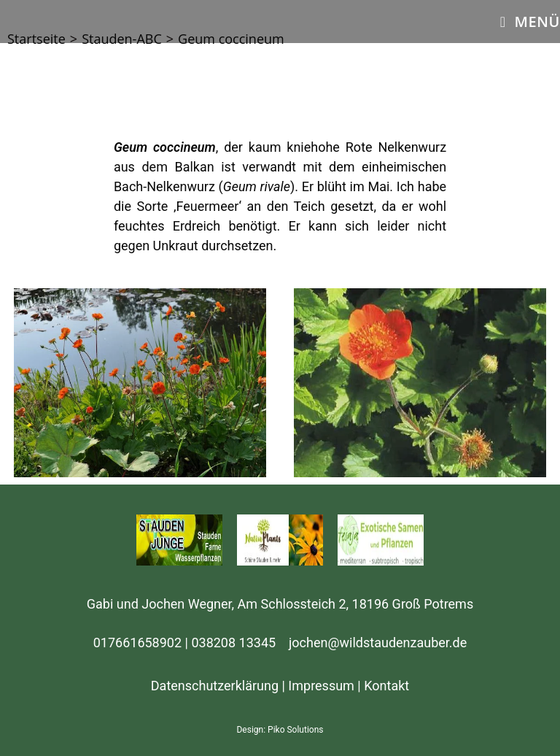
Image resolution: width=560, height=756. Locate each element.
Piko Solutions (295, 730)
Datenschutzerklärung (215, 686)
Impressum (321, 686)
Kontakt (386, 686)
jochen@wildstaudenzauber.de (378, 643)
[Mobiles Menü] (530, 22)
